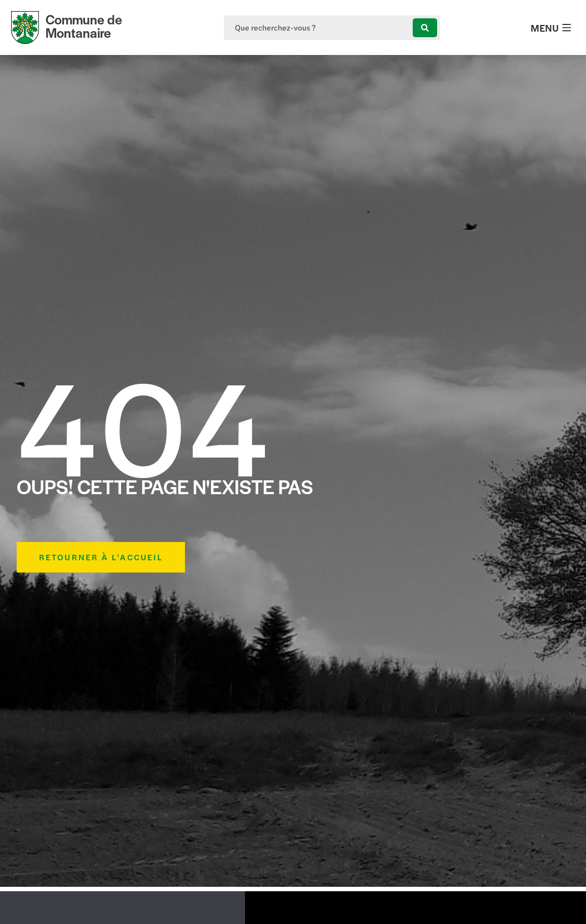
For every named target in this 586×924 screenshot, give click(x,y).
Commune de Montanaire (84, 26)
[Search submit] (425, 28)
